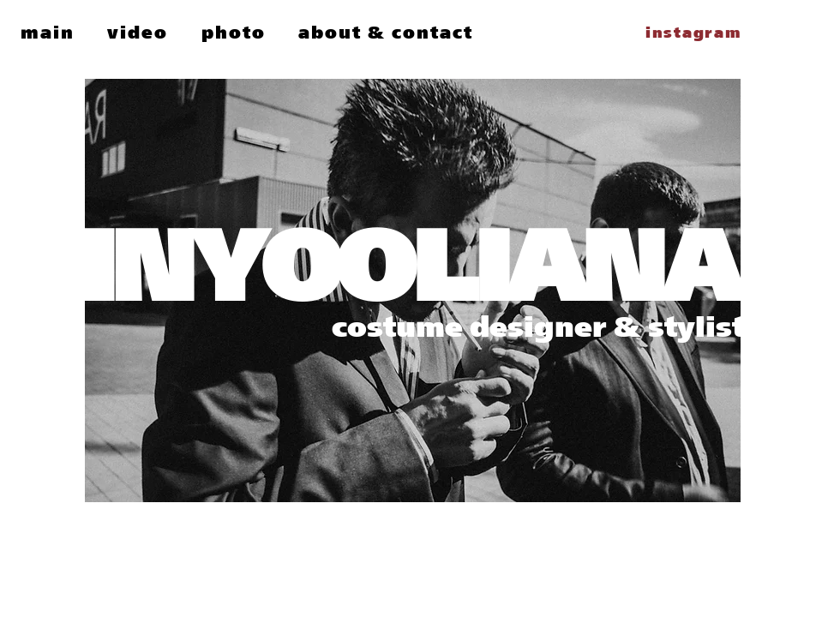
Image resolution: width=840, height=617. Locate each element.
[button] (138, 33)
